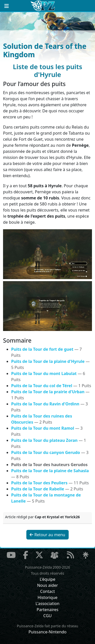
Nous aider (47, 585)
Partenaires (47, 610)
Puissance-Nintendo (47, 632)
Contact (48, 591)
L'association (47, 604)
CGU (48, 616)
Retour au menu (47, 535)
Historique (48, 597)
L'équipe (48, 579)
